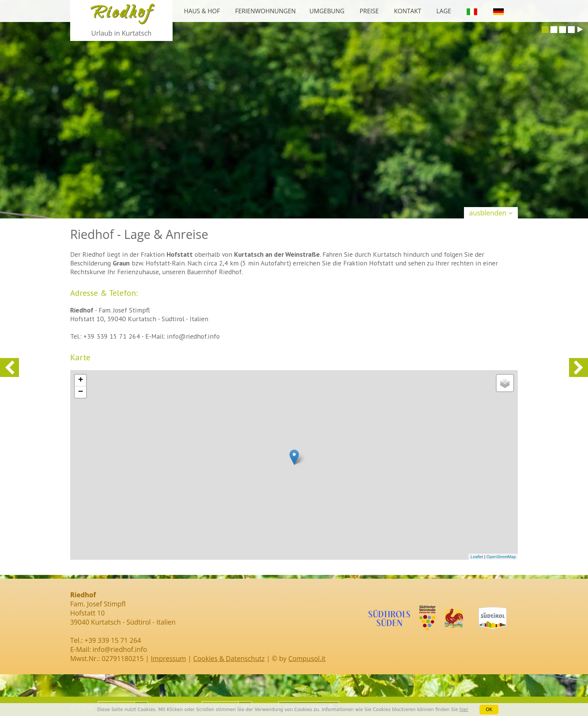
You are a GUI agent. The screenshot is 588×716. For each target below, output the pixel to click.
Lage (444, 11)
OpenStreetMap (501, 557)
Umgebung (327, 11)
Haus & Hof (202, 11)
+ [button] (81, 380)
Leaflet (477, 557)
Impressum (168, 658)
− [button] (81, 392)
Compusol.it (307, 658)
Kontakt (407, 11)
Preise (369, 11)
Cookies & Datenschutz (229, 658)
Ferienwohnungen (266, 11)
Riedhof (121, 14)
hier (464, 710)
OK (489, 710)
